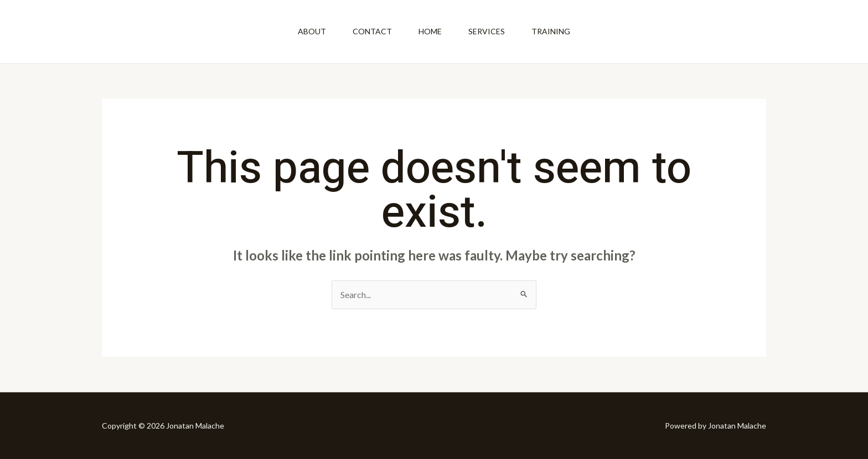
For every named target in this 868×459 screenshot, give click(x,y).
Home (430, 31)
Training (551, 31)
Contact (372, 31)
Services (487, 31)
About (312, 31)
